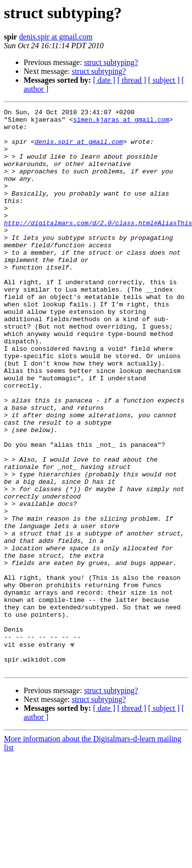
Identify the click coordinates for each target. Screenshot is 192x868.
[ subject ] (164, 80)
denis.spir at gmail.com (56, 37)
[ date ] (104, 80)
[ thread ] (132, 80)
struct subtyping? (111, 62)
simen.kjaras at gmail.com (121, 122)
